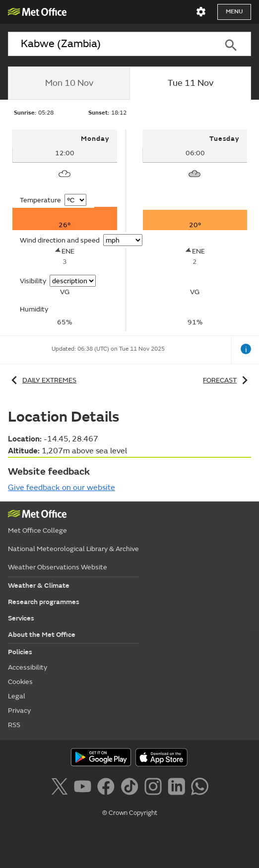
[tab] (69, 83)
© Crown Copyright (130, 813)
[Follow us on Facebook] (108, 788)
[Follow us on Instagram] (155, 788)
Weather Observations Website (58, 567)
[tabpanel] (65, 230)
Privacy (19, 711)
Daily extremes (42, 380)
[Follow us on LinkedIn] (178, 788)
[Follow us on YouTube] (85, 788)
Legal (17, 696)
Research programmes (44, 602)
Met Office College (37, 530)
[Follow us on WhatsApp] (200, 788)
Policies (20, 652)
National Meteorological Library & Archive (73, 549)
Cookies (20, 682)
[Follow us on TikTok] (131, 788)
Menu (234, 12)
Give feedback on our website (62, 488)
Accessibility (28, 667)
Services (21, 618)
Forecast (227, 380)
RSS (14, 725)
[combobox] (109, 44)
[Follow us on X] (61, 788)
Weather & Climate (39, 586)
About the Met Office (42, 635)
